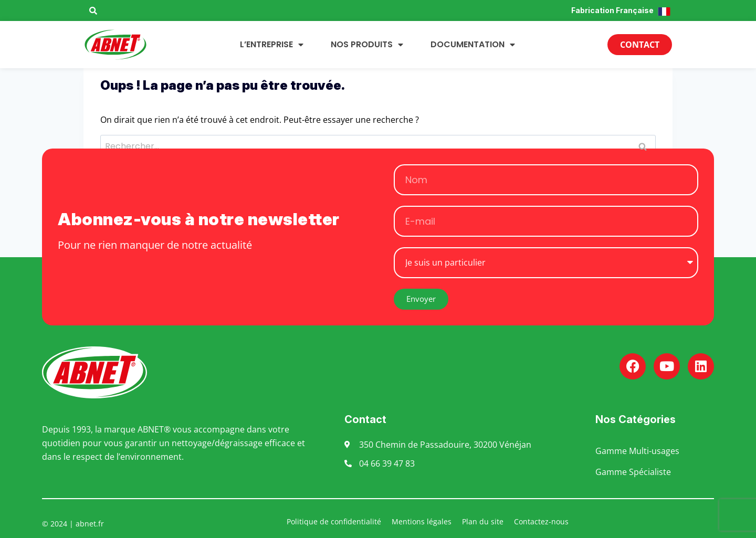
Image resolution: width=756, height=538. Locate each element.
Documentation (473, 45)
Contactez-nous (541, 521)
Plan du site (483, 521)
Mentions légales (422, 521)
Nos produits (367, 45)
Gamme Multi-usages (637, 451)
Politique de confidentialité (334, 521)
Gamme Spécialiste (633, 472)
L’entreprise (272, 45)
